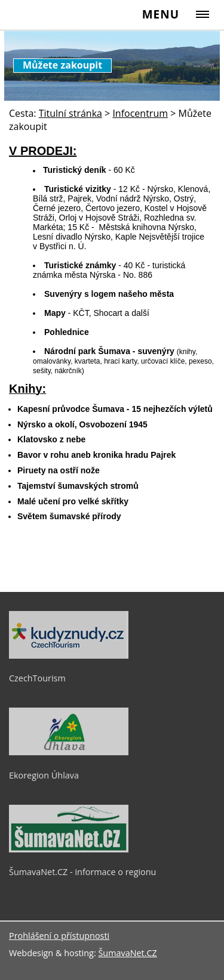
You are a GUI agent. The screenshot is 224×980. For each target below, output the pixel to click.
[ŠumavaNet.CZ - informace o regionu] (69, 849)
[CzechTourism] (69, 656)
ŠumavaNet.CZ (127, 953)
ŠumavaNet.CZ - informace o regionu (82, 872)
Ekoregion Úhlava (44, 775)
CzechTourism (37, 678)
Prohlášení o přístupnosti (59, 936)
